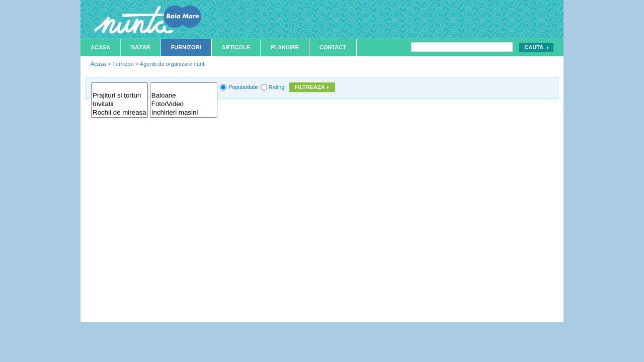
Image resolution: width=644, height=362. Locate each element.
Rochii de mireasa (119, 113)
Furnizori (186, 47)
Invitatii (119, 104)
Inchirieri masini (184, 113)
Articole (236, 47)
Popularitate (243, 87)
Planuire (285, 47)
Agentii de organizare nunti (173, 64)
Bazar (141, 47)
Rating (277, 87)
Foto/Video (184, 104)
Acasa (100, 47)
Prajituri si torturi (119, 96)
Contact (333, 47)
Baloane (184, 96)
